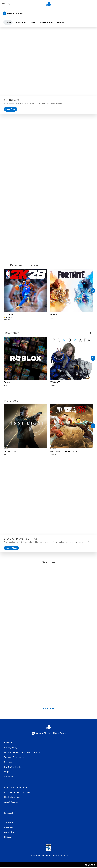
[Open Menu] (3, 4)
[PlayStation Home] (48, 4)
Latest (8, 22)
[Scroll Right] (93, 291)
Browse (61, 22)
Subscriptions (46, 22)
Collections (20, 22)
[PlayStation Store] (13, 13)
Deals (33, 22)
